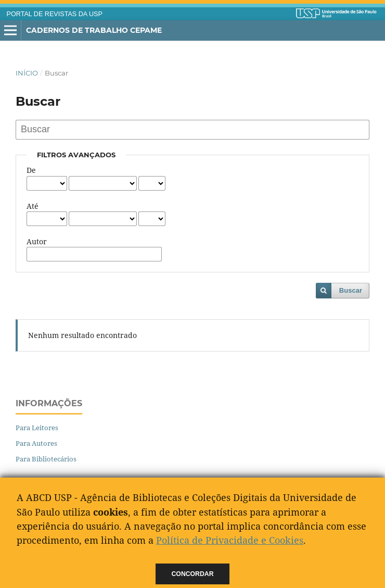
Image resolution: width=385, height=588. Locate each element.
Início (27, 73)
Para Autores (36, 443)
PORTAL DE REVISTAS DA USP (55, 14)
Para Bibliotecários (46, 459)
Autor (37, 241)
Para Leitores (37, 428)
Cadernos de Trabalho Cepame (94, 30)
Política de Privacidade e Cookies (230, 540)
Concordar (193, 574)
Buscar (351, 290)
